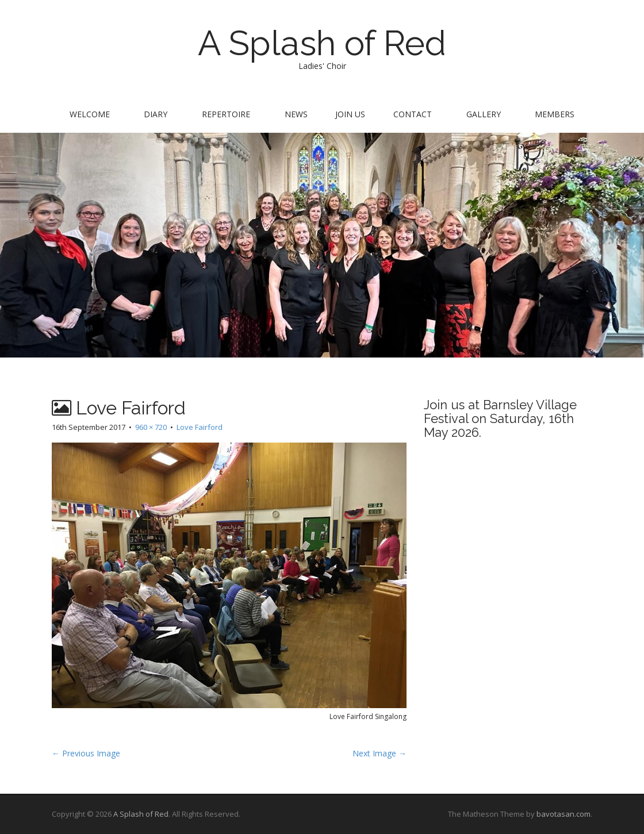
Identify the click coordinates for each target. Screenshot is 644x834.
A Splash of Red (322, 43)
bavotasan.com (563, 814)
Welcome (90, 114)
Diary (156, 114)
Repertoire (226, 114)
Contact (413, 114)
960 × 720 (151, 427)
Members (555, 114)
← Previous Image (86, 753)
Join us (350, 114)
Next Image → (379, 753)
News (296, 114)
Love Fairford (200, 427)
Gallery (484, 114)
